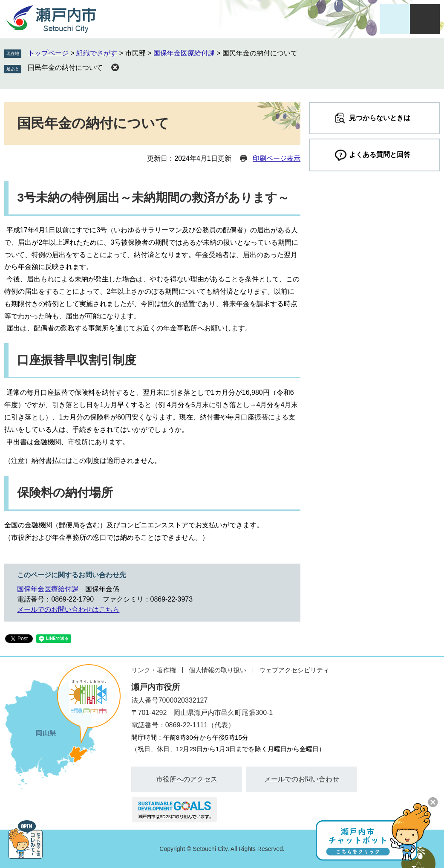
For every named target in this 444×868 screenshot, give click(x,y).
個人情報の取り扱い (218, 670)
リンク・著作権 (154, 670)
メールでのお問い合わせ (302, 779)
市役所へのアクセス (187, 779)
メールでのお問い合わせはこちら (68, 609)
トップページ (48, 53)
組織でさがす (97, 53)
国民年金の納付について (65, 68)
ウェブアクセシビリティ (294, 670)
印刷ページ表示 (277, 158)
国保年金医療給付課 (184, 53)
